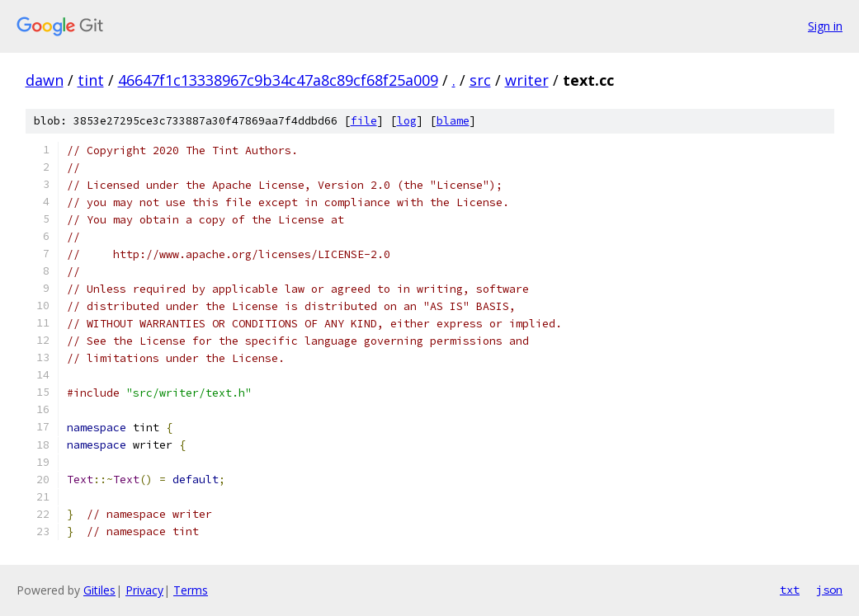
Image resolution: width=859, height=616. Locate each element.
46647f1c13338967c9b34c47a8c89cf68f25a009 (278, 80)
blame (453, 121)
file (364, 121)
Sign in (825, 26)
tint (91, 80)
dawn (45, 80)
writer (527, 80)
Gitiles (99, 590)
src (480, 80)
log (407, 121)
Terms (191, 590)
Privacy (144, 590)
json (829, 590)
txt (790, 590)
